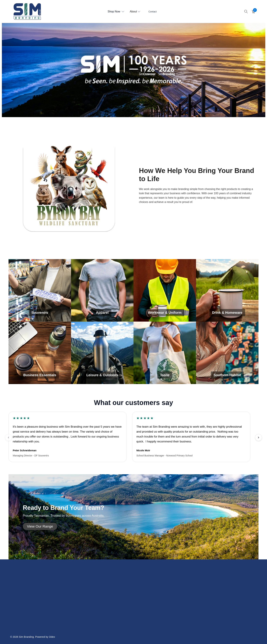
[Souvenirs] (40, 290)
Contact (153, 12)
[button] (40, 526)
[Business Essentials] (40, 353)
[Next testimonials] (258, 438)
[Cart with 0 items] (253, 12)
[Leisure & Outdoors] (102, 353)
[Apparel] (102, 290)
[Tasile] (165, 353)
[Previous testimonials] (9, 438)
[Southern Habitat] (227, 353)
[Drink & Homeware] (227, 290)
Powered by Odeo (45, 637)
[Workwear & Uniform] (165, 290)
